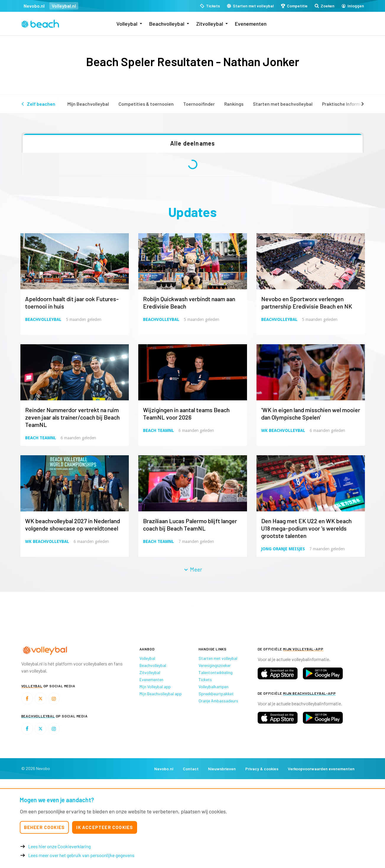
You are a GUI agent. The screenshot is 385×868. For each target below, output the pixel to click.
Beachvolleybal (167, 24)
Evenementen (251, 24)
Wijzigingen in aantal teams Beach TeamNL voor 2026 (186, 413)
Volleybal (127, 24)
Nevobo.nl (34, 6)
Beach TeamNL (41, 438)
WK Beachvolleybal (283, 430)
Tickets (205, 679)
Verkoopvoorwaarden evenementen (321, 769)
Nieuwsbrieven (222, 769)
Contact (191, 769)
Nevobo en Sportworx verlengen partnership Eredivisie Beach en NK (307, 302)
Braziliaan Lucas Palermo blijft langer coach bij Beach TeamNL (190, 524)
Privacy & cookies (262, 769)
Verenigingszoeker (215, 665)
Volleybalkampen (213, 687)
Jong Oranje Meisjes (283, 549)
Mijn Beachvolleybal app (161, 694)
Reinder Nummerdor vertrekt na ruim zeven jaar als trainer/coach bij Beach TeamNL (72, 417)
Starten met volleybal (218, 658)
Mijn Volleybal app (155, 687)
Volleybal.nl (64, 6)
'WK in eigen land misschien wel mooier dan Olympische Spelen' (311, 413)
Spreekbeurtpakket (216, 694)
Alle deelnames (193, 143)
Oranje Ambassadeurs (218, 701)
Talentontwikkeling (216, 672)
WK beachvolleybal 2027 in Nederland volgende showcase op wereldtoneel (73, 524)
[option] (56, 617)
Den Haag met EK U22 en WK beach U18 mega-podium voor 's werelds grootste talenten (306, 528)
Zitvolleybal (210, 24)
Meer (193, 569)
